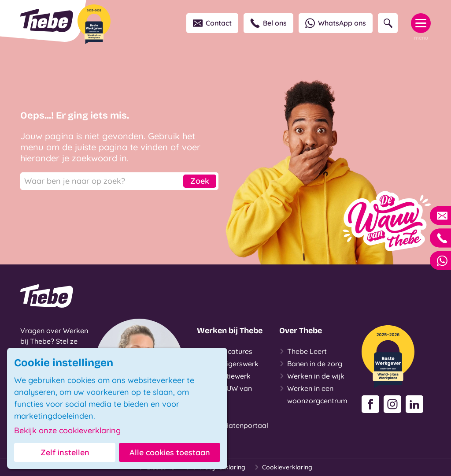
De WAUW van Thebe (224, 394)
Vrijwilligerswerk (228, 364)
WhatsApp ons (336, 23)
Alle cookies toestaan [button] (170, 452)
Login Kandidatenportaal (233, 418)
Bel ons (268, 23)
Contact (212, 23)
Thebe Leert (303, 351)
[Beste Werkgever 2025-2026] (94, 24)
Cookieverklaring (283, 467)
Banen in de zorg (311, 364)
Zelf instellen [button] (65, 452)
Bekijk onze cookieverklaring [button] (67, 431)
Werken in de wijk (312, 376)
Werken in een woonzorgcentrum (313, 394)
